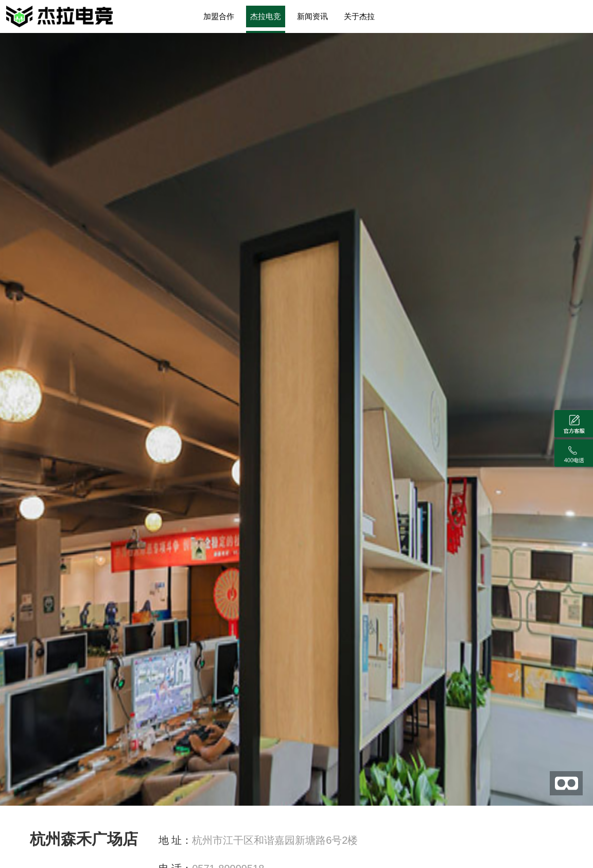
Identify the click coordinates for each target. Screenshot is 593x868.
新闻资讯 (312, 16)
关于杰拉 (359, 16)
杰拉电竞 (266, 16)
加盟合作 (219, 16)
